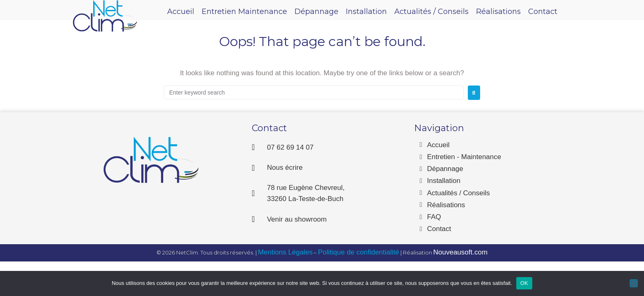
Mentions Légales (285, 252)
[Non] (634, 283)
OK (524, 283)
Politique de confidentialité (359, 252)
